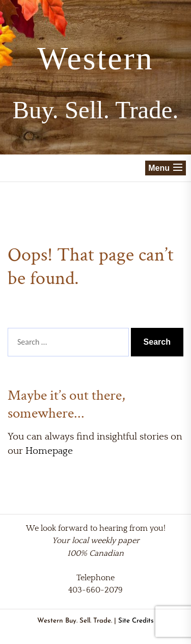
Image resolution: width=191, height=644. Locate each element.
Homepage (49, 451)
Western (95, 58)
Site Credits (136, 621)
